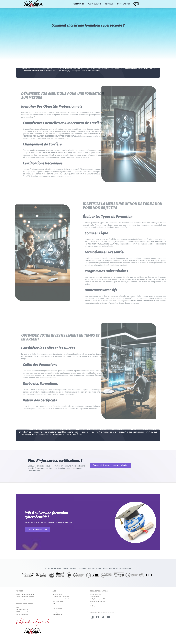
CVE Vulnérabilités (58, 601)
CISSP (17, 607)
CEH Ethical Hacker (22, 610)
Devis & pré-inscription (37, 530)
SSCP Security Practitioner (24, 612)
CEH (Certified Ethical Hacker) (66, 153)
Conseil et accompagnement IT (26, 597)
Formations (78, 4)
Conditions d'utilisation (97, 601)
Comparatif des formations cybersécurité (110, 465)
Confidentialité (94, 597)
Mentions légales (95, 594)
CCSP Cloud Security (22, 614)
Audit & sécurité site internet (25, 594)
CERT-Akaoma (57, 614)
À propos (56, 612)
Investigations (123, 4)
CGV (91, 604)
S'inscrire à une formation (61, 597)
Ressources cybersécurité (61, 599)
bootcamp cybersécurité (152, 301)
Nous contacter (58, 594)
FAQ (54, 604)
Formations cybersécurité (24, 599)
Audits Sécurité (95, 4)
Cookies (92, 606)
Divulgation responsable (98, 599)
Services (109, 4)
